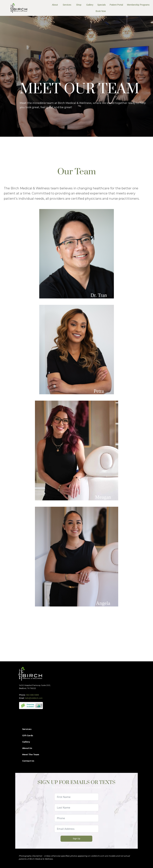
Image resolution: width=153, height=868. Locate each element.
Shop (79, 5)
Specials (101, 5)
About (55, 5)
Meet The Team (31, 755)
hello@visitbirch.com (34, 698)
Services (67, 5)
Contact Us (28, 761)
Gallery (90, 5)
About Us (27, 748)
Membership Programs (138, 5)
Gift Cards (28, 735)
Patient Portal (116, 5)
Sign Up (76, 839)
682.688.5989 (32, 695)
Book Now (101, 11)
